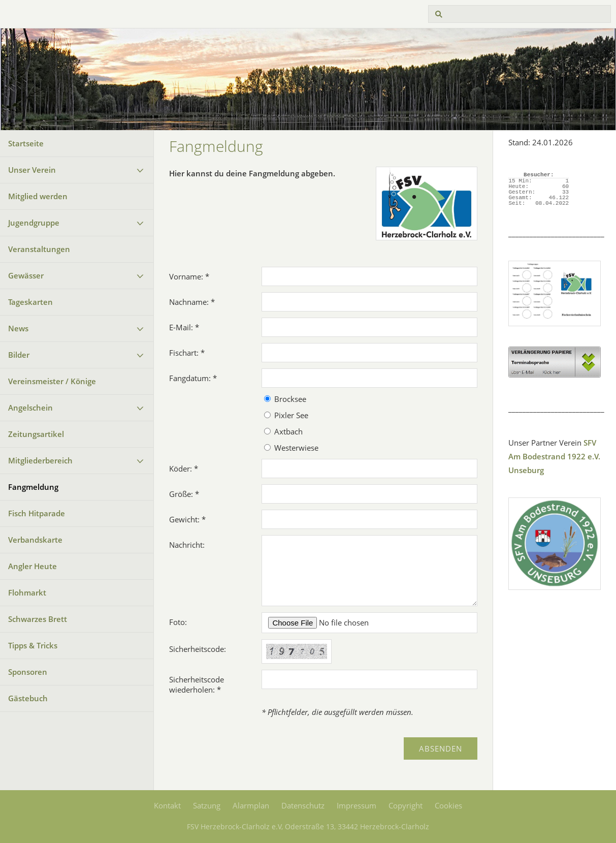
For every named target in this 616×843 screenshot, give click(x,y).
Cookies (448, 805)
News (18, 328)
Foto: (178, 622)
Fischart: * (187, 353)
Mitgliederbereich (40, 460)
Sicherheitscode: (198, 649)
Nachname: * (192, 302)
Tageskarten (30, 302)
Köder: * (184, 469)
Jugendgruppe (34, 223)
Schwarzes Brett (38, 619)
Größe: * (184, 494)
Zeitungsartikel (36, 434)
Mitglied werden (38, 196)
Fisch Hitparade (37, 513)
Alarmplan (251, 805)
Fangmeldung (33, 487)
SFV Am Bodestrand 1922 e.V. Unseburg (554, 456)
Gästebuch (28, 698)
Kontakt (167, 805)
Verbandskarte (35, 540)
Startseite (26, 143)
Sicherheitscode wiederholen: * (197, 684)
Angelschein (30, 408)
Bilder (19, 355)
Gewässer (26, 275)
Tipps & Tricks (33, 645)
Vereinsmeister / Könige (52, 381)
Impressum (356, 805)
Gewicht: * (187, 519)
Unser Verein (32, 170)
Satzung (207, 805)
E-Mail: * (184, 327)
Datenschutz (303, 805)
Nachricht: (187, 545)
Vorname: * (189, 276)
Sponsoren (28, 672)
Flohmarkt (27, 592)
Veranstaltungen (39, 249)
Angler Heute (33, 566)
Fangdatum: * (193, 378)
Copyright (406, 805)
